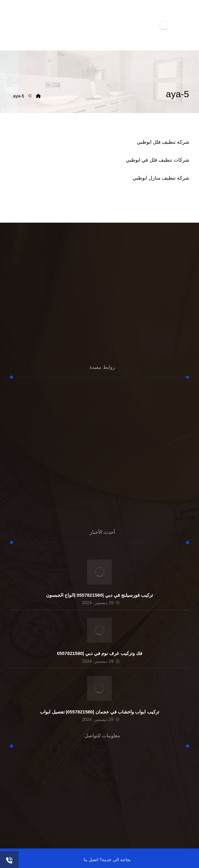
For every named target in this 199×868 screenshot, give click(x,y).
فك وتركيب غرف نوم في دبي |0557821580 (99, 653)
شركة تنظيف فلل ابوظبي (163, 142)
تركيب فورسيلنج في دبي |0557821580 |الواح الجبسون (100, 595)
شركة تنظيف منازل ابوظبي (161, 178)
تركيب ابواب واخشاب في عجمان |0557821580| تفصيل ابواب (99, 712)
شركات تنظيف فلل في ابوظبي (157, 160)
